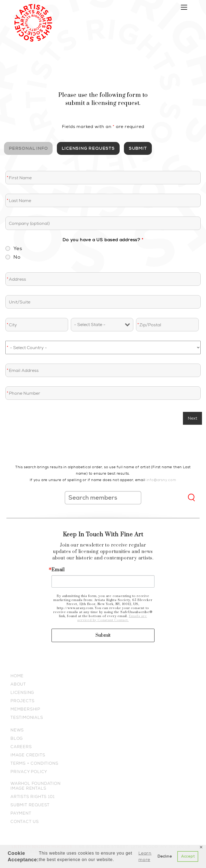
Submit (103, 635)
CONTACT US (25, 822)
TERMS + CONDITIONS (34, 763)
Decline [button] (165, 856)
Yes (18, 248)
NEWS (17, 730)
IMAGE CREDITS (28, 755)
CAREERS (21, 747)
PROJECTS (22, 701)
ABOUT (18, 684)
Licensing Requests (88, 148)
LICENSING (22, 693)
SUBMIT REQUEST (30, 805)
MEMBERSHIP (25, 709)
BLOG (17, 738)
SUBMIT (138, 148)
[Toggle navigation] (184, 7)
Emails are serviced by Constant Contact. (112, 618)
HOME (17, 676)
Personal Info (28, 148)
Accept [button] (188, 856)
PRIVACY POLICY (29, 772)
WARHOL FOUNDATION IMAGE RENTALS (36, 786)
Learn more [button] (145, 856)
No (17, 257)
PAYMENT (21, 813)
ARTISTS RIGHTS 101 (32, 797)
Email (58, 570)
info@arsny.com (161, 480)
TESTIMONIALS (27, 717)
